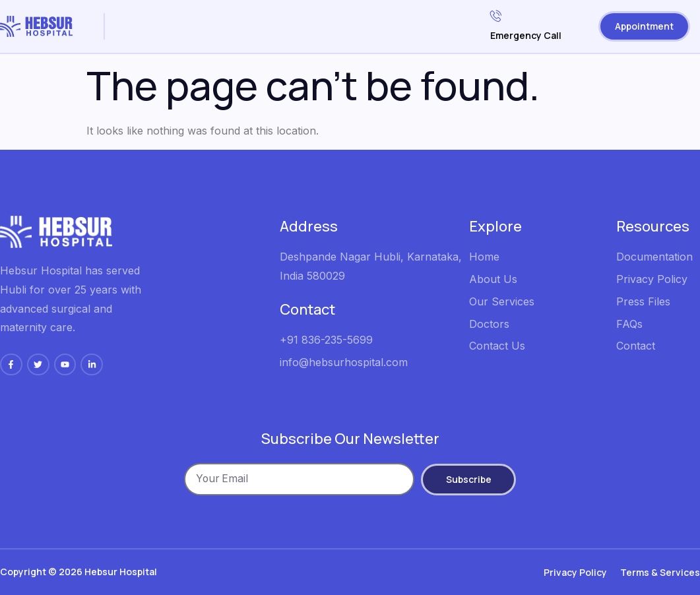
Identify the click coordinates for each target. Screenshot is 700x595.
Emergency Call (526, 24)
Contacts (164, 44)
